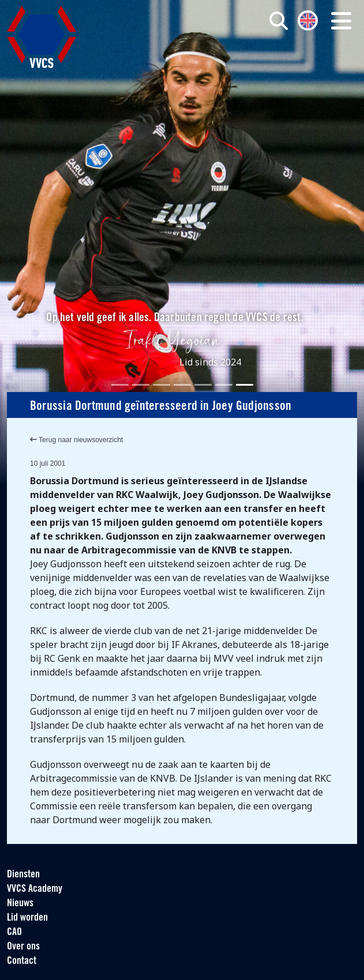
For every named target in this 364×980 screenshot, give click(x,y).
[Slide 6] (224, 385)
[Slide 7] (245, 385)
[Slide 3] (162, 385)
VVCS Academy (35, 889)
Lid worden (27, 918)
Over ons (23, 947)
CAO (14, 932)
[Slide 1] (120, 385)
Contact (22, 961)
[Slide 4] (182, 385)
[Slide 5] (203, 385)
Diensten (23, 875)
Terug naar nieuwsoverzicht (76, 440)
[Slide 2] (141, 385)
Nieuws (20, 904)
